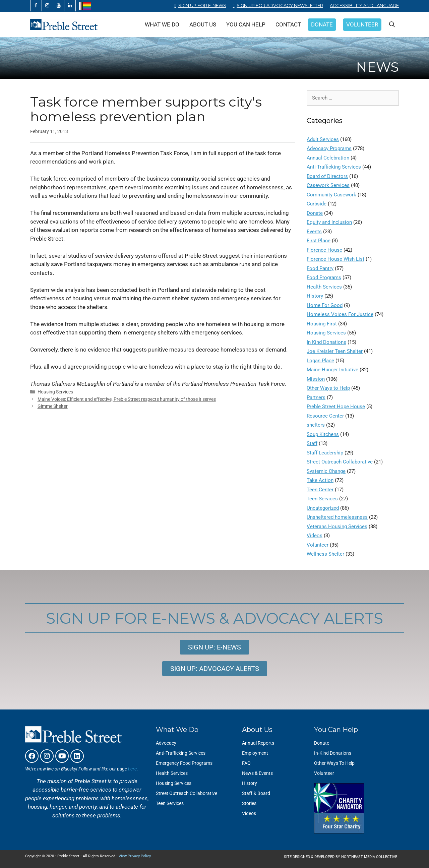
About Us (203, 24)
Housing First (322, 324)
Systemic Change (326, 471)
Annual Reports (258, 743)
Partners (316, 397)
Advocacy (166, 743)
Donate (322, 24)
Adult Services (323, 139)
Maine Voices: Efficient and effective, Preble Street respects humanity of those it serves (127, 399)
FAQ (246, 763)
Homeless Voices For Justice (340, 314)
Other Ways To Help (334, 763)
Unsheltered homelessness (337, 517)
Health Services (324, 287)
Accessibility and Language (364, 5)
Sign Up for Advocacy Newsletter (280, 5)
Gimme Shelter (53, 406)
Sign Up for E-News (202, 5)
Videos (315, 536)
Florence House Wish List (335, 259)
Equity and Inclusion (329, 222)
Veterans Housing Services (337, 526)
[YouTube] (59, 6)
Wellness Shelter (325, 554)
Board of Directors (327, 176)
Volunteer (362, 24)
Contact (288, 24)
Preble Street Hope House (336, 407)
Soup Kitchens (323, 434)
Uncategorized (323, 508)
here (132, 769)
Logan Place (320, 361)
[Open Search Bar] (392, 24)
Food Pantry (320, 268)
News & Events (257, 773)
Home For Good (325, 305)
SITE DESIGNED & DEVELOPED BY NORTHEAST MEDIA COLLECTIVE (341, 857)
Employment (255, 753)
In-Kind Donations (333, 753)
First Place (319, 241)
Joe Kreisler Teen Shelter (335, 351)
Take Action (320, 480)
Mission (316, 379)
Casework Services (328, 185)
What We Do (162, 24)
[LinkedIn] (70, 6)
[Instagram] (47, 6)
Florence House (324, 250)
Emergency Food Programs (184, 763)
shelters (316, 425)
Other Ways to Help (328, 388)
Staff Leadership (325, 453)
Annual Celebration (328, 158)
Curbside (317, 204)
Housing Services (55, 392)
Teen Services (322, 499)
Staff (312, 443)
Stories (249, 803)
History (315, 296)
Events (314, 232)
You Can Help (246, 24)
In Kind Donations (326, 342)
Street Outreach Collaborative (340, 462)
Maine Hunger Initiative (332, 370)
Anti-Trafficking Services (334, 167)
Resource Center (325, 416)
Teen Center (320, 490)
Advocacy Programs (329, 148)
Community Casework (331, 195)
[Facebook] (36, 6)
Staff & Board (256, 793)
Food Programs (324, 277)
